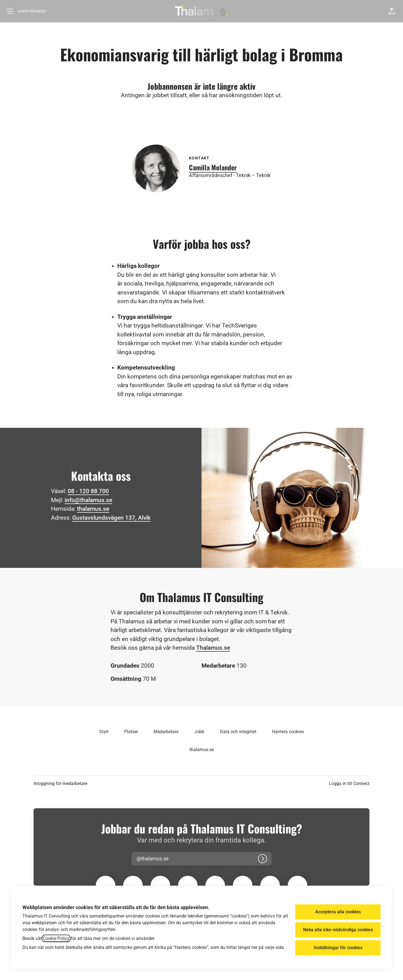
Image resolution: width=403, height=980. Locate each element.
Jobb (199, 732)
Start (104, 732)
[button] (392, 11)
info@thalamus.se (88, 500)
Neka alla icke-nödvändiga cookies (338, 930)
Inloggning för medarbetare (60, 783)
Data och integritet (238, 732)
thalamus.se (93, 509)
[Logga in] (263, 859)
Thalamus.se (213, 648)
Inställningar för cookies (338, 948)
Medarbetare (166, 732)
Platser (131, 732)
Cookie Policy (56, 938)
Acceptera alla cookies (338, 912)
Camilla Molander (213, 167)
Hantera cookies (288, 732)
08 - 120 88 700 (88, 491)
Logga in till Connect (349, 783)
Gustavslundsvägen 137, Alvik (111, 518)
